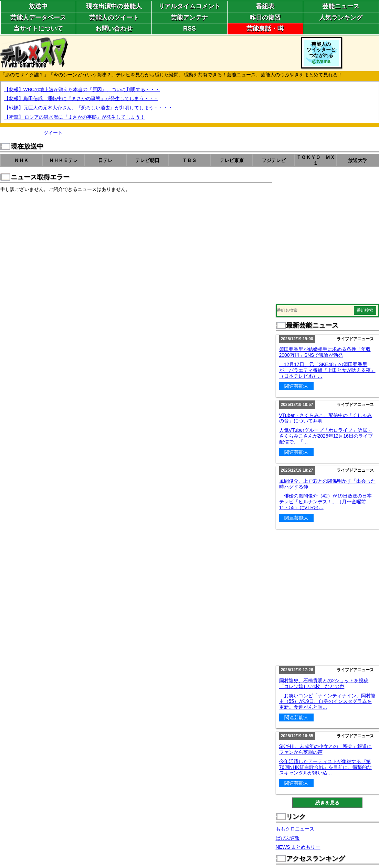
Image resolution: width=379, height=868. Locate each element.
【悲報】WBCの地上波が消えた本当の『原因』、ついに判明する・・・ (82, 89)
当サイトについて (38, 29)
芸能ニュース (341, 6)
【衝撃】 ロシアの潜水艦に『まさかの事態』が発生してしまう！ (75, 117)
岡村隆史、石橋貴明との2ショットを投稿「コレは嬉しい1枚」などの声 (324, 683)
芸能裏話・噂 (265, 29)
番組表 (265, 6)
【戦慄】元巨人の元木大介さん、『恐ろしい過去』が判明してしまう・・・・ (88, 108)
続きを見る (327, 803)
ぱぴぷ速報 (288, 838)
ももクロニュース (295, 829)
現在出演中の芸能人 (114, 6)
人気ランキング (341, 18)
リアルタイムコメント (189, 6)
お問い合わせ (114, 29)
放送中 (38, 6)
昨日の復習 (265, 18)
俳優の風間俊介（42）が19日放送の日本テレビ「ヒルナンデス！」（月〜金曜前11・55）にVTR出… (325, 502)
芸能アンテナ (189, 18)
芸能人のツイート (114, 18)
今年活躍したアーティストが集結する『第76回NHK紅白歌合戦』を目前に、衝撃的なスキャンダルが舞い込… (325, 767)
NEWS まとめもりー (298, 847)
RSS (189, 29)
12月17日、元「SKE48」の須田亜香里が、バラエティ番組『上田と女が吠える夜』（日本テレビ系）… (327, 370)
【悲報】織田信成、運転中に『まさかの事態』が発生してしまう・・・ (81, 98)
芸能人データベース (38, 18)
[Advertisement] (65, 238)
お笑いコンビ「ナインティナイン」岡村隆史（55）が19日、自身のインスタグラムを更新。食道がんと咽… (327, 701)
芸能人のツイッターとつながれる (321, 53)
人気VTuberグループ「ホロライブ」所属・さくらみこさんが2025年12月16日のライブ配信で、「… (326, 436)
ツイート (53, 133)
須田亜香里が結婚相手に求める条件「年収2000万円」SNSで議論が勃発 (325, 352)
